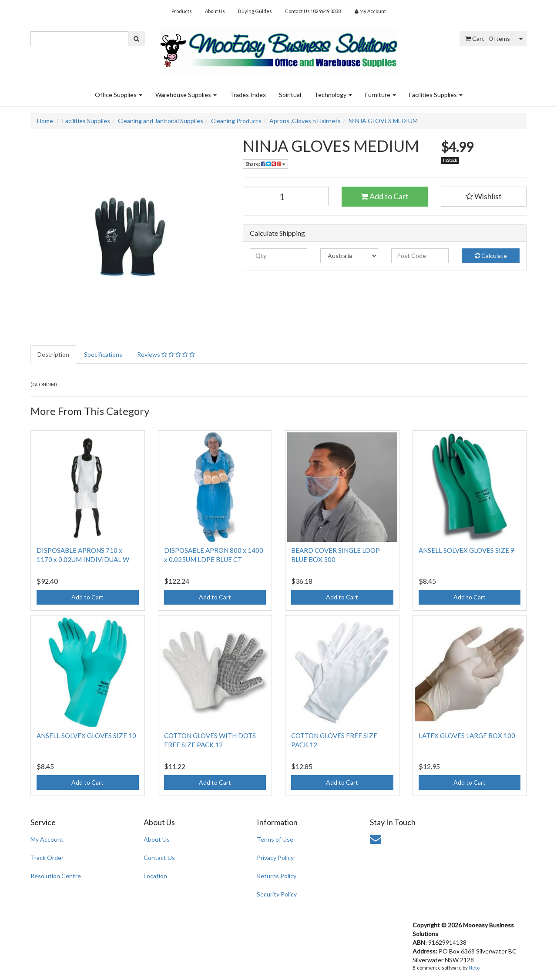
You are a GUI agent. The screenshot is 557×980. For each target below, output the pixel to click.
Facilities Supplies (436, 95)
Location (155, 876)
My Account (47, 839)
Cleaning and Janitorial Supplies (161, 121)
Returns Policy (277, 876)
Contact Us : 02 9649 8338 (313, 11)
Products (182, 11)
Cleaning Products (236, 121)
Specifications (103, 354)
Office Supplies (119, 95)
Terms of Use (275, 839)
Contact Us (159, 858)
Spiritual (290, 95)
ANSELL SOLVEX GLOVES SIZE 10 (86, 736)
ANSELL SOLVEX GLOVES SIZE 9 (466, 550)
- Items (488, 38)
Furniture (381, 95)
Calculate (491, 256)
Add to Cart (385, 196)
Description (53, 354)
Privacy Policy (275, 858)
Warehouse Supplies (186, 95)
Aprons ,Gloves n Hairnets (305, 121)
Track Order (47, 858)
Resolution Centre (56, 876)
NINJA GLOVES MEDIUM (383, 121)
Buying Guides (255, 11)
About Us (215, 11)
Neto (474, 968)
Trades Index (248, 95)
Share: (265, 164)
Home (45, 121)
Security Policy (277, 894)
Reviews (166, 354)
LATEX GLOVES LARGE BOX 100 (467, 736)
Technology (333, 95)
